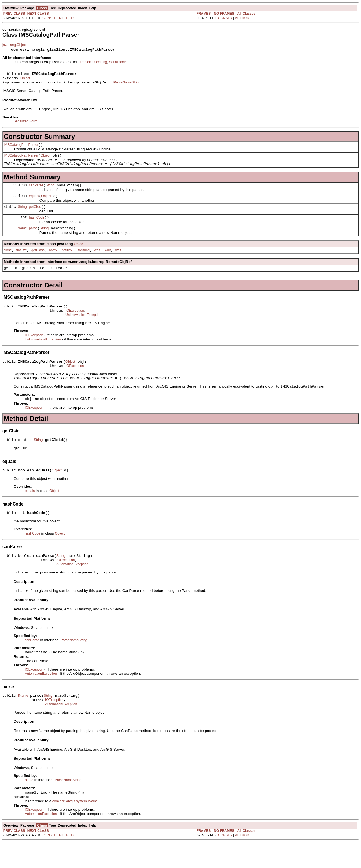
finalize (22, 260)
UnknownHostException (83, 328)
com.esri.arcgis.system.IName (75, 827)
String (50, 191)
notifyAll (67, 260)
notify (53, 260)
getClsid (35, 214)
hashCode (37, 226)
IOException (75, 323)
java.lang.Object (14, 45)
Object (25, 80)
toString (84, 260)
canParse (36, 191)
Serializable (118, 62)
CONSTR (49, 18)
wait (97, 260)
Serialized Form (25, 124)
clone (8, 260)
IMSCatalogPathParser (21, 148)
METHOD (66, 18)
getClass (38, 260)
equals (34, 203)
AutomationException (72, 586)
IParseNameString (93, 62)
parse (33, 238)
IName (22, 237)
